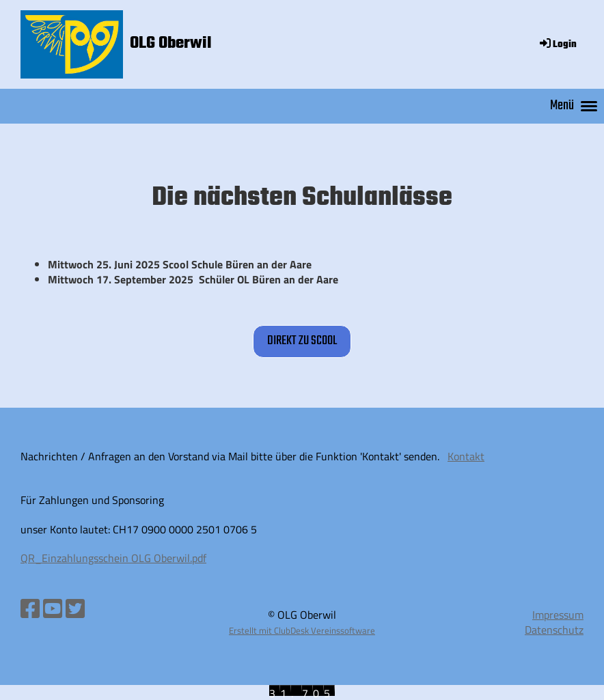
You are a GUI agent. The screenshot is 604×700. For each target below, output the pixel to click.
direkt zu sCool (302, 341)
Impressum (558, 615)
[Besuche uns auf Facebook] (30, 608)
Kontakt (466, 456)
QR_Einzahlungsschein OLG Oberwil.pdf (113, 558)
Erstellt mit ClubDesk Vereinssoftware (302, 630)
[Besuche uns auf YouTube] (53, 608)
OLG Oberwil (171, 44)
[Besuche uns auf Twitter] (75, 608)
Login (557, 45)
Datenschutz (554, 630)
